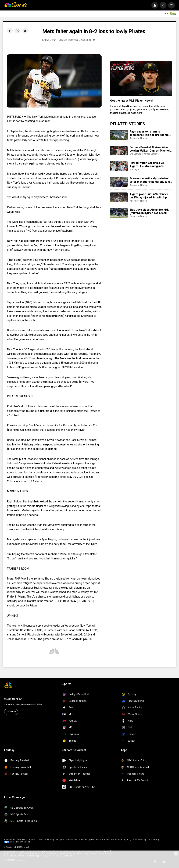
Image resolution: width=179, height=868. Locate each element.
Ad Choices (10, 840)
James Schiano (151, 154)
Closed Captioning (45, 840)
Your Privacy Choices (20, 842)
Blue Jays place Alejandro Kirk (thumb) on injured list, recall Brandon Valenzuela (149, 211)
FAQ (58, 840)
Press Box (84, 840)
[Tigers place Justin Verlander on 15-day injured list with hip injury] (119, 197)
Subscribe (11, 712)
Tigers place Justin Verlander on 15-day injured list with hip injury (149, 196)
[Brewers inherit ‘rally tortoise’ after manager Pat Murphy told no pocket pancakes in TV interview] (119, 182)
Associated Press (138, 138)
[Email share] (25, 31)
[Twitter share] (17, 31)
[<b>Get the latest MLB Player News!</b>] (141, 79)
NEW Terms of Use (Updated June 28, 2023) (111, 840)
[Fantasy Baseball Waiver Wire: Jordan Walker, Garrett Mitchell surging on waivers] (119, 151)
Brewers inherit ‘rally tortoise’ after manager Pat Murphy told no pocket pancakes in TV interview (150, 180)
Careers (31, 840)
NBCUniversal (23, 847)
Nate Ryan (135, 170)
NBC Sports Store (69, 840)
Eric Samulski (136, 154)
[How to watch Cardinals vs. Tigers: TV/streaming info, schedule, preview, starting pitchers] (119, 166)
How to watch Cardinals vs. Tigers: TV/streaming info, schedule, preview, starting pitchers (147, 165)
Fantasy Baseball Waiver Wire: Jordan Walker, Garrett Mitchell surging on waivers (150, 149)
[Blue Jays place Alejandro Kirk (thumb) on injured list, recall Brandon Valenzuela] (119, 213)
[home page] (16, 5)
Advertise (21, 840)
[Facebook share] (10, 31)
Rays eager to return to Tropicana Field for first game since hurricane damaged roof (149, 133)
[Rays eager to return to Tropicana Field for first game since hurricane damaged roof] (119, 135)
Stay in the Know (13, 699)
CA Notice (153, 840)
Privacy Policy (140, 840)
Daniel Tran (51, 40)
